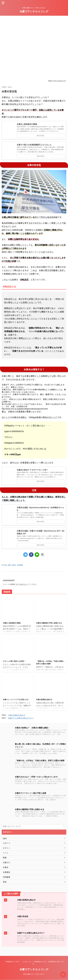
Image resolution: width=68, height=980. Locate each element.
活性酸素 (20, 565)
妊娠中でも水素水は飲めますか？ (21, 718)
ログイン (24, 584)
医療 (9, 565)
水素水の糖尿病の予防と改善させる (49, 623)
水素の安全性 (23, 916)
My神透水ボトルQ (40, 962)
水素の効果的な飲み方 (44, 700)
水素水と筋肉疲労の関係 (12, 623)
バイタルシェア (26, 962)
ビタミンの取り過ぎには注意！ (14, 661)
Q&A (5, 565)
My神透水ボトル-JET (12, 962)
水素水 (14, 565)
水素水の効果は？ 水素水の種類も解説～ (32, 728)
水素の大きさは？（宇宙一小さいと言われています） (37, 777)
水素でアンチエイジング (34, 11)
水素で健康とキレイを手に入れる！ (34, 974)
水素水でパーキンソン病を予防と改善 (31, 793)
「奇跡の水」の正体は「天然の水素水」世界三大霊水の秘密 (40, 761)
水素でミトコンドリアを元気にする (16, 700)
